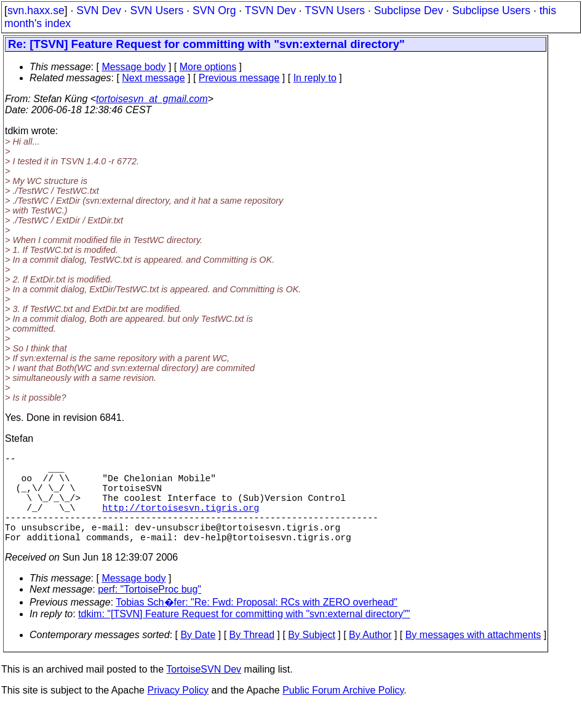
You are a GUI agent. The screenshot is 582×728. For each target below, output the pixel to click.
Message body (134, 67)
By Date (198, 657)
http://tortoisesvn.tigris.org (181, 522)
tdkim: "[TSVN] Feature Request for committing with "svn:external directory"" (244, 636)
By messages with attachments (473, 657)
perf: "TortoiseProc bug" (149, 611)
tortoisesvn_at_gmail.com (152, 99)
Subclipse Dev (409, 10)
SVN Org (214, 10)
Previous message (239, 78)
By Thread (252, 657)
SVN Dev (98, 10)
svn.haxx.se (36, 10)
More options (208, 67)
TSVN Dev (270, 10)
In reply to (315, 78)
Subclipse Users (491, 10)
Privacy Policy (178, 712)
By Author (370, 657)
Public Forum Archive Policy (343, 712)
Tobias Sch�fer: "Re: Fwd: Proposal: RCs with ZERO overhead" (257, 624)
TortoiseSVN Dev (204, 691)
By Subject (311, 657)
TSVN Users (335, 10)
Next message (153, 78)
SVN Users (157, 10)
